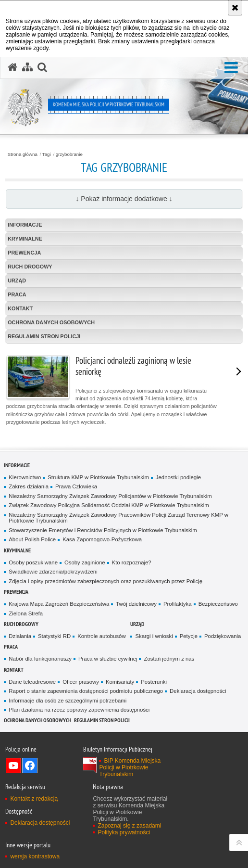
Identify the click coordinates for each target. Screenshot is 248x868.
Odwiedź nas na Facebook (30, 766)
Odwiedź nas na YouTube (13, 766)
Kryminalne (25, 239)
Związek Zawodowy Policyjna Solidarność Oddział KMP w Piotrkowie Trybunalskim (109, 505)
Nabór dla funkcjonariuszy (40, 659)
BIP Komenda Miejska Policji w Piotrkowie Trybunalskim (130, 767)
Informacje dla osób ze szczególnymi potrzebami (68, 701)
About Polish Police (32, 539)
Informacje (25, 225)
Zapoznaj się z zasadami (129, 826)
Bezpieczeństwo (218, 604)
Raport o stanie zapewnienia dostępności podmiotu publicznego (86, 691)
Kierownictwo (25, 477)
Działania (20, 636)
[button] (231, 68)
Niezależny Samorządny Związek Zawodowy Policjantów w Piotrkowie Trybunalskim (110, 496)
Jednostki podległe (178, 477)
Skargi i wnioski (154, 636)
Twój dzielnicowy (136, 604)
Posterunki (154, 682)
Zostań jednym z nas (169, 659)
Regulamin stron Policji (44, 336)
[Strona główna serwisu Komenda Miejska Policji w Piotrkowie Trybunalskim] (12, 67)
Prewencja (24, 253)
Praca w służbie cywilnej (108, 659)
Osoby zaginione (85, 562)
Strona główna (23, 154)
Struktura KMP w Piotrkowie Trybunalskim (98, 477)
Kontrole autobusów (101, 636)
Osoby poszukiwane (33, 562)
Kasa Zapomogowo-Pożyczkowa (102, 539)
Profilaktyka (178, 604)
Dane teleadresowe (32, 682)
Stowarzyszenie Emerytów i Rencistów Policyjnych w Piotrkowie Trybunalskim (103, 530)
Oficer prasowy (81, 682)
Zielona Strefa (26, 613)
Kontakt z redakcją (34, 799)
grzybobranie (69, 154)
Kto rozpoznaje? (132, 562)
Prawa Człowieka (76, 486)
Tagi (47, 154)
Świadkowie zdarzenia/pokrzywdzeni (53, 572)
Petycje (189, 636)
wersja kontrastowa (35, 856)
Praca (17, 294)
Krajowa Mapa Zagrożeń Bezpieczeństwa (59, 604)
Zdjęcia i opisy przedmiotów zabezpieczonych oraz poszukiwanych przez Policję (105, 581)
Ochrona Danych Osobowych (51, 322)
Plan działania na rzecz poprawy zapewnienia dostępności (79, 710)
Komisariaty (120, 682)
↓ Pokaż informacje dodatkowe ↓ (124, 199)
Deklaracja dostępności (198, 691)
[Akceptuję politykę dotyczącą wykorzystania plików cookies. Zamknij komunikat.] (235, 8)
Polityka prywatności (124, 832)
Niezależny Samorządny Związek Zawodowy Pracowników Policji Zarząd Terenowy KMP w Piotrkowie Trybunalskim (118, 518)
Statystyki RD (54, 636)
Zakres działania (29, 486)
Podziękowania (223, 636)
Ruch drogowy (30, 267)
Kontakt (20, 308)
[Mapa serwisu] (27, 67)
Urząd (17, 281)
